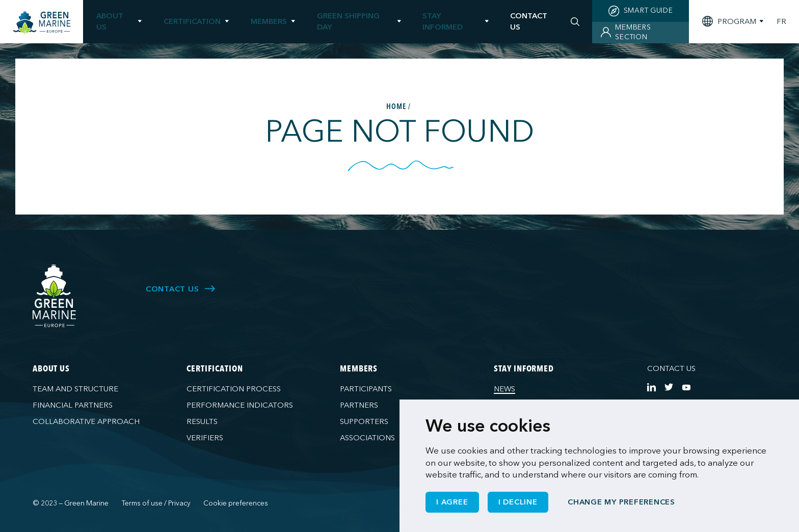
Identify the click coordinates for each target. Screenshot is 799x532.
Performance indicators (240, 405)
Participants (366, 389)
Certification (192, 21)
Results (202, 421)
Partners (359, 405)
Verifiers (205, 438)
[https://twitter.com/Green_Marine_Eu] (669, 387)
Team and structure (75, 389)
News (504, 389)
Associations (367, 438)
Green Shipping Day (348, 21)
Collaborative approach (86, 421)
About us (110, 21)
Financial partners (73, 405)
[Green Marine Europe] (42, 23)
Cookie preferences (236, 503)
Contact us (671, 368)
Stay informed (443, 21)
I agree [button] (452, 502)
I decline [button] (518, 502)
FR (781, 22)
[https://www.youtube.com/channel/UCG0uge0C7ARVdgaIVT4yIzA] (686, 387)
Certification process (234, 389)
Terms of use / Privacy (156, 503)
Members (269, 21)
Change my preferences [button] (621, 502)
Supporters (364, 421)
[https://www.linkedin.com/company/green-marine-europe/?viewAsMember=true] (651, 387)
